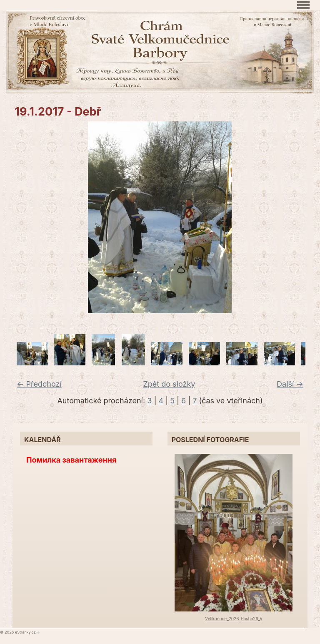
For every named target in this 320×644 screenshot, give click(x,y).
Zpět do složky (169, 384)
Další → (290, 384)
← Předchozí (39, 384)
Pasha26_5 (251, 619)
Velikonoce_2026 (222, 619)
